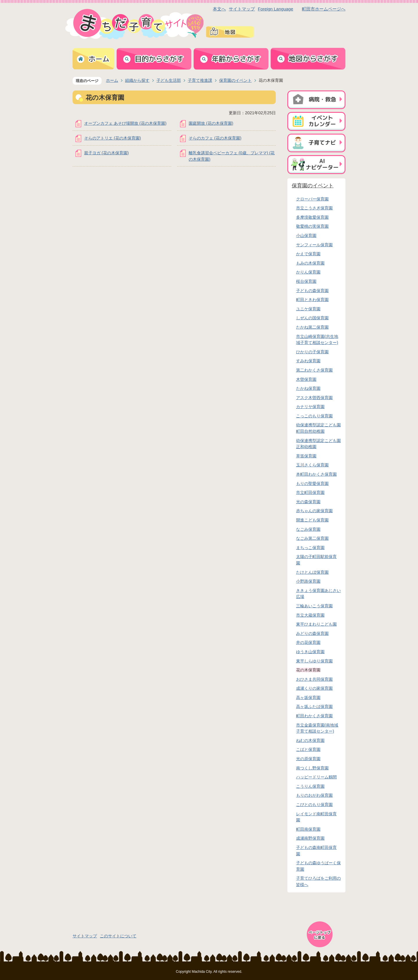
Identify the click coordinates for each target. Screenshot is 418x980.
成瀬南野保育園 (310, 838)
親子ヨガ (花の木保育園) (107, 153)
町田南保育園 (308, 829)
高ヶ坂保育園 (308, 698)
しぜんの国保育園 (312, 318)
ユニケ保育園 (308, 309)
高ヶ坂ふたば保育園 (314, 707)
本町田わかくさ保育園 (316, 474)
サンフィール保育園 (314, 245)
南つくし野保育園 (312, 768)
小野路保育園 (308, 581)
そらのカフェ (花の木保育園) (215, 138)
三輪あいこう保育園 (314, 606)
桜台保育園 (306, 281)
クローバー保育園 (312, 199)
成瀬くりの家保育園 (314, 688)
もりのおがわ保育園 (314, 795)
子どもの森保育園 (312, 291)
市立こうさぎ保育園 (314, 208)
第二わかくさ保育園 (314, 370)
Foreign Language (275, 9)
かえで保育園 (308, 254)
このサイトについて (118, 936)
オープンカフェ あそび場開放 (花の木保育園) (125, 123)
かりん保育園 (308, 272)
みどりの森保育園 (312, 633)
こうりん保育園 (310, 786)
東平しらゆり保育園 (314, 661)
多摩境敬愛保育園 (312, 217)
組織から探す (137, 80)
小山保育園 (306, 236)
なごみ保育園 (308, 529)
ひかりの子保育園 (312, 352)
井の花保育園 (308, 642)
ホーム (112, 80)
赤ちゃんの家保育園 (314, 511)
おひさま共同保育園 (314, 679)
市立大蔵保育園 (310, 615)
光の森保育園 (308, 502)
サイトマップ (242, 9)
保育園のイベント (235, 80)
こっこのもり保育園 (314, 416)
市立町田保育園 (310, 492)
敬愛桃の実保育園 (312, 226)
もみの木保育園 (310, 263)
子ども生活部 (169, 80)
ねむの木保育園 (310, 740)
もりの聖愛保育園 (312, 483)
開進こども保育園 (312, 520)
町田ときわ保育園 (312, 300)
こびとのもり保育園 (314, 805)
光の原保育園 (308, 759)
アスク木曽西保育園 (314, 398)
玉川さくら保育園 (312, 465)
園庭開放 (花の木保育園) (211, 123)
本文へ (219, 9)
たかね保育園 (308, 388)
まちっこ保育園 (310, 548)
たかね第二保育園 (312, 327)
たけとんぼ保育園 (312, 572)
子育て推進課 (200, 80)
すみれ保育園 (308, 361)
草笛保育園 (306, 456)
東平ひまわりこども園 (316, 624)
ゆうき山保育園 (310, 652)
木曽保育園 (306, 379)
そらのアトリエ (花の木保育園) (113, 138)
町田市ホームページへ (324, 9)
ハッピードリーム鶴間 (316, 777)
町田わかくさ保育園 (314, 716)
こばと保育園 (308, 749)
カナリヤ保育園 (310, 407)
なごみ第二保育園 (312, 538)
